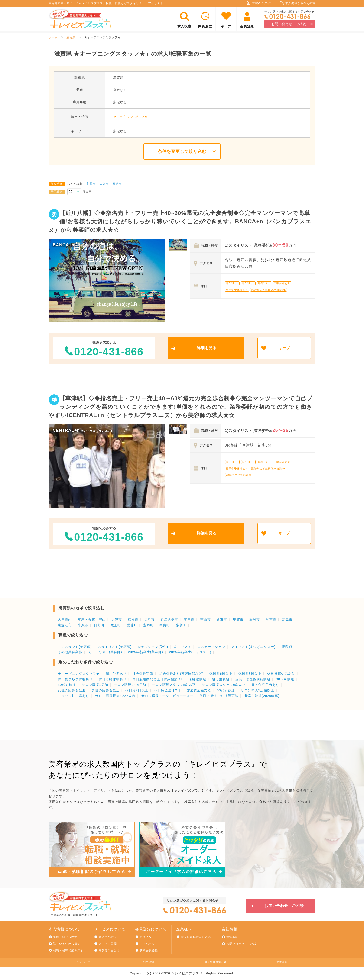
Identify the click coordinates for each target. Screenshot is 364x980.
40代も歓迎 (67, 685)
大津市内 (65, 620)
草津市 (189, 620)
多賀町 (181, 625)
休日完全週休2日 (167, 690)
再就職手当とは (109, 951)
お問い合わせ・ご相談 (289, 24)
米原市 (83, 625)
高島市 (287, 620)
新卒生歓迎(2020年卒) (262, 696)
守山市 (206, 620)
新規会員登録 (149, 951)
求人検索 (184, 26)
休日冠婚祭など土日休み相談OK (158, 679)
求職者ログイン (263, 3)
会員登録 (247, 26)
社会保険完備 (143, 674)
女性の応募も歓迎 (72, 690)
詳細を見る (207, 348)
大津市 (117, 620)
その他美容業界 (70, 652)
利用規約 (149, 962)
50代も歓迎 (226, 690)
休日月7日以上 (137, 690)
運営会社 (232, 937)
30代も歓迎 (285, 679)
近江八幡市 (169, 620)
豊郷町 (148, 625)
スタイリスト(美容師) (115, 647)
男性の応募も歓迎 (106, 690)
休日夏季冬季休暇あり (75, 679)
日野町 (99, 625)
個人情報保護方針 (215, 962)
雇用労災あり (116, 674)
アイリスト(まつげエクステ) (253, 647)
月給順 (117, 184)
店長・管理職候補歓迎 (253, 679)
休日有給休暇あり (113, 679)
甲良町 (165, 625)
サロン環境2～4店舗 (130, 685)
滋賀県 (71, 37)
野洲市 (255, 620)
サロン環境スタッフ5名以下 (174, 685)
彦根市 (133, 620)
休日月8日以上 (250, 674)
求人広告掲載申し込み (196, 937)
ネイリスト (183, 647)
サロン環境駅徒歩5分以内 (115, 696)
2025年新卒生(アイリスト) (190, 652)
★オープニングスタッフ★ (79, 674)
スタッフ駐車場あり (73, 696)
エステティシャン (211, 647)
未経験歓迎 (197, 679)
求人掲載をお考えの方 (300, 3)
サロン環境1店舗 (95, 685)
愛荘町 (132, 625)
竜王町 (116, 625)
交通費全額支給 (199, 690)
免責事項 (282, 962)
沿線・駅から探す (65, 937)
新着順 (91, 184)
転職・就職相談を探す (68, 951)
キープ (226, 26)
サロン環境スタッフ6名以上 (224, 685)
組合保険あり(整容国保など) (181, 674)
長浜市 (149, 620)
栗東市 (222, 620)
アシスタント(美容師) (75, 647)
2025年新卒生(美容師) (145, 652)
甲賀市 (238, 620)
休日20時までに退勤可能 (219, 696)
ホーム (53, 37)
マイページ (147, 944)
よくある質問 (108, 944)
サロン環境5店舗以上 (257, 690)
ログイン (146, 937)
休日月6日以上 (221, 674)
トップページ (82, 962)
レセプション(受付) (153, 647)
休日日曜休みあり (281, 674)
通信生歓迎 (221, 679)
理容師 (287, 647)
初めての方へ (108, 937)
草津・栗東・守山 (92, 620)
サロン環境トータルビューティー (167, 696)
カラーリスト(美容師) (105, 652)
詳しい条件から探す (67, 944)
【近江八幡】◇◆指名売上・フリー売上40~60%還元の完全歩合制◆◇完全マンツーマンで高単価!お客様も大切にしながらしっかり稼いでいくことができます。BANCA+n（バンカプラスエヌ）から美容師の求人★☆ (180, 221)
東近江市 (65, 625)
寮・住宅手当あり (265, 685)
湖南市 (271, 620)
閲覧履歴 (205, 26)
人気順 (104, 184)
